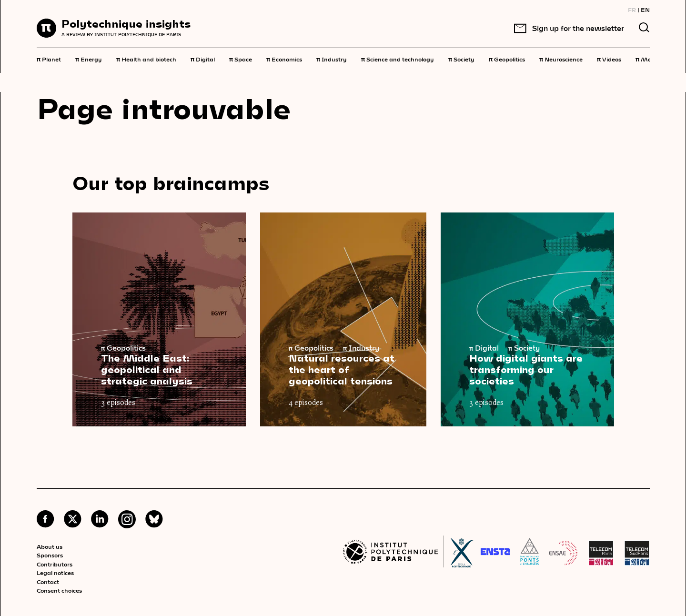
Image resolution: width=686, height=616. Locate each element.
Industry (332, 59)
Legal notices (55, 573)
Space (241, 59)
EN (645, 10)
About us (50, 546)
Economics (284, 59)
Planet (49, 59)
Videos (609, 59)
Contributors (55, 564)
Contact (48, 582)
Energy (89, 59)
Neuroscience (561, 59)
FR (632, 10)
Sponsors (50, 555)
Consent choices (59, 590)
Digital (203, 59)
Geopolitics (507, 59)
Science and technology (398, 59)
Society (461, 59)
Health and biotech (146, 59)
